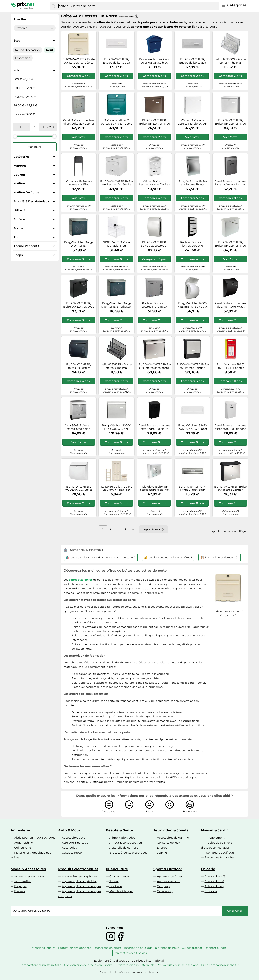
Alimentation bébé (122, 838)
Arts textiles (22, 881)
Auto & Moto (69, 830)
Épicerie (208, 869)
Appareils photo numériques (82, 886)
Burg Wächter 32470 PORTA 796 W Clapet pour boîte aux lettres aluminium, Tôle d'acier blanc (192, 427)
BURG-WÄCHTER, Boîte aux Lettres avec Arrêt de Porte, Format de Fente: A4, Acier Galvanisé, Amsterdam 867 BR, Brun (154, 122)
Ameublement (215, 838)
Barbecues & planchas (220, 857)
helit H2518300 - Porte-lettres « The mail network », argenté (230, 61)
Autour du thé (214, 881)
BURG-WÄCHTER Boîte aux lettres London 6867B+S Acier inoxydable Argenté (230, 488)
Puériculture (117, 869)
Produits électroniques (78, 869)
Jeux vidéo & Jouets (171, 830)
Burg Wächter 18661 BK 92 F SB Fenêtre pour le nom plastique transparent (230, 366)
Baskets (20, 891)
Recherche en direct (108, 948)
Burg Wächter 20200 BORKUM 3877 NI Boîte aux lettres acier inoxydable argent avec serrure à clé (117, 427)
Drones (162, 848)
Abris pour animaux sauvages (35, 838)
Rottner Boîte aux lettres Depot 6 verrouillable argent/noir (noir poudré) (192, 244)
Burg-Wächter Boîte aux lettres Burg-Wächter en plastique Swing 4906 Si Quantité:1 (193, 183)
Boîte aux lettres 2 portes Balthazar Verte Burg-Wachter (116, 122)
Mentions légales (44, 948)
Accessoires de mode (29, 876)
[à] (47, 127)
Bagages (20, 886)
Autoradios (69, 848)
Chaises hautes (120, 876)
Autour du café (215, 876)
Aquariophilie (23, 843)
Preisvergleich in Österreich (135, 965)
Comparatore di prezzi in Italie (40, 965)
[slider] (15, 136)
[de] (20, 127)
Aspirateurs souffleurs (220, 853)
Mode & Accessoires (28, 869)
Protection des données (75, 948)
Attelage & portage (75, 843)
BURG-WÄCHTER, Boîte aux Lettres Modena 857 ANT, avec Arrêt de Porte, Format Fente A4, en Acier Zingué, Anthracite (78, 366)
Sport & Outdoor (168, 869)
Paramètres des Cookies (130, 953)
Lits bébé (116, 886)
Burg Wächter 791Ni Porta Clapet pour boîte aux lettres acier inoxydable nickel (193, 488)
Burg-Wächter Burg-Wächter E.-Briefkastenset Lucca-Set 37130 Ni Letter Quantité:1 (79, 244)
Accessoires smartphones (80, 876)
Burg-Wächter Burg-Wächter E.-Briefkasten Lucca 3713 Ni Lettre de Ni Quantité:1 (116, 305)
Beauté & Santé (119, 830)
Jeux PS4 (163, 853)
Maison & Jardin (215, 830)
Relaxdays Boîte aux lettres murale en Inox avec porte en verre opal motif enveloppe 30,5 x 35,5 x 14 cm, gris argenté (154, 488)
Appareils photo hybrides (79, 881)
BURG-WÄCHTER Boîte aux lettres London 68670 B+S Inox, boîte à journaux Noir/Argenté (193, 366)
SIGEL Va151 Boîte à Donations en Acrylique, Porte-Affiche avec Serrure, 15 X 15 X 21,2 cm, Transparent (116, 244)
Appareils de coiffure (124, 848)
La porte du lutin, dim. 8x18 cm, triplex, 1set (117, 488)
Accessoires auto (74, 838)
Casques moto (72, 853)
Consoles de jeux (168, 843)
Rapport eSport (216, 948)
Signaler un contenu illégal (229, 531)
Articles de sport (168, 881)
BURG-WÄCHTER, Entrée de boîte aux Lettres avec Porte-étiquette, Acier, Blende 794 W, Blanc (117, 61)
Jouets (114, 881)
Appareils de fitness (170, 876)
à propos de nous (167, 948)
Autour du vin (214, 886)
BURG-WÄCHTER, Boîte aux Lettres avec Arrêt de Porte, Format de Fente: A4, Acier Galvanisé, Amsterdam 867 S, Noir (78, 305)
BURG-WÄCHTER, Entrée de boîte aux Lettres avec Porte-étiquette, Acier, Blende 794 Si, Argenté (192, 61)
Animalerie (20, 830)
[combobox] (138, 6)
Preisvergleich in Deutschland (178, 965)
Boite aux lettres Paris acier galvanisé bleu (154, 61)
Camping (163, 886)
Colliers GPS (23, 848)
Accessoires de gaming (173, 838)
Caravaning (165, 891)
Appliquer (35, 147)
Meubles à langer (121, 891)
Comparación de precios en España (88, 965)
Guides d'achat (192, 948)
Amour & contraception (126, 843)
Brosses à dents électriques (128, 853)
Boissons (211, 891)
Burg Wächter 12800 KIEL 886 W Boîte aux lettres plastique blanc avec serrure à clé (193, 305)
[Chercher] (53, 6)
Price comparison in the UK (220, 965)
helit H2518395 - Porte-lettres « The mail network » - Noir (117, 366)
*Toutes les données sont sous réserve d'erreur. (129, 972)
